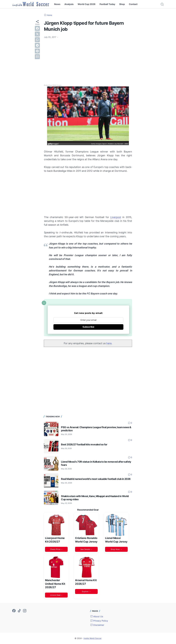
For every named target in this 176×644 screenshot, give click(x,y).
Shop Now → (116, 549)
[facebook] (37, 28)
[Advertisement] (88, 61)
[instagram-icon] (25, 611)
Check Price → (56, 549)
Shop (122, 4)
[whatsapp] (37, 40)
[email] (37, 57)
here (109, 343)
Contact (133, 4)
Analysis (69, 4)
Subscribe (88, 327)
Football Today (107, 4)
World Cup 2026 (87, 4)
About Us (97, 616)
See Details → (86, 549)
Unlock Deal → (56, 595)
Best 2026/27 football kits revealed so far (84, 444)
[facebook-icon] (14, 611)
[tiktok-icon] (19, 611)
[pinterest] (37, 51)
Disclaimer (97, 625)
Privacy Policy (99, 621)
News (57, 4)
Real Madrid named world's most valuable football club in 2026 (96, 479)
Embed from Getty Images (53, 85)
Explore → (86, 591)
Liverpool (116, 217)
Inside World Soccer (93, 638)
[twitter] (37, 34)
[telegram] (37, 45)
